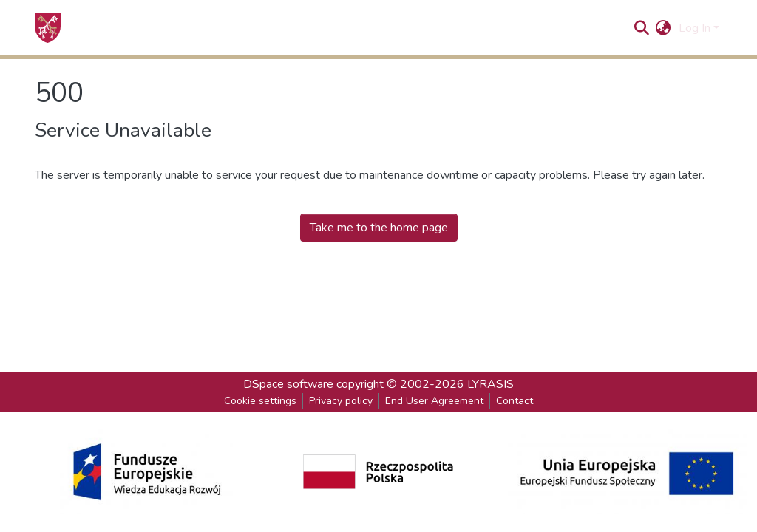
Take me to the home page (379, 228)
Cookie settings (260, 401)
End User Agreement (434, 401)
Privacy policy (341, 401)
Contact (515, 401)
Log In (695, 28)
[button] (663, 28)
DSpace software (288, 384)
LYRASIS (490, 384)
